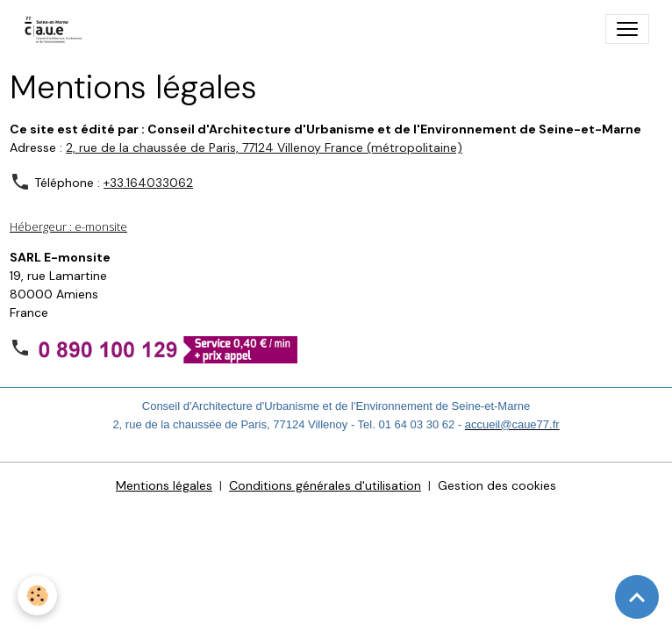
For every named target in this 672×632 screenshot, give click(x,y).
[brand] (57, 29)
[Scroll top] (637, 597)
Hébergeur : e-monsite (68, 226)
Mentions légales (164, 485)
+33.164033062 (148, 183)
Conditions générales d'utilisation (325, 485)
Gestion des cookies (497, 485)
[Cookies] (37, 596)
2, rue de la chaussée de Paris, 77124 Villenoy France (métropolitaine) (264, 147)
